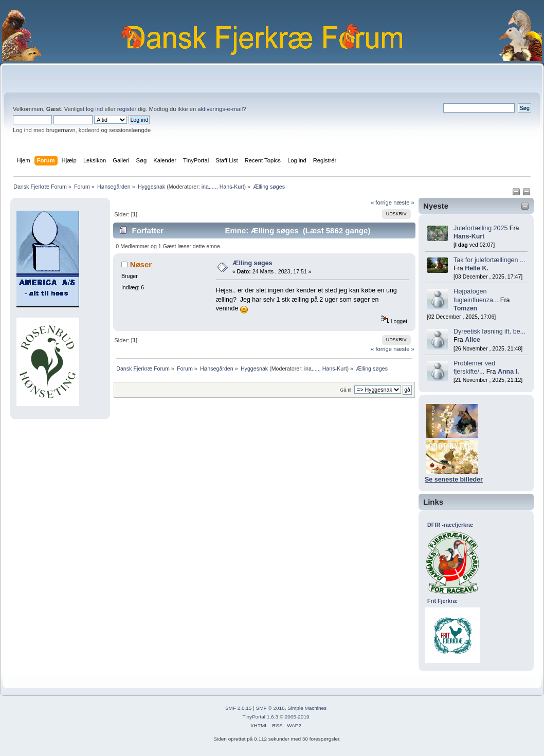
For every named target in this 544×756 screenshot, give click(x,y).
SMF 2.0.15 (239, 708)
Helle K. (477, 268)
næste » (404, 202)
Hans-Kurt (232, 187)
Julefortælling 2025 (480, 228)
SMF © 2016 (270, 708)
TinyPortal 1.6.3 (260, 717)
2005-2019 (297, 717)
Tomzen (465, 308)
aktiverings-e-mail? (222, 109)
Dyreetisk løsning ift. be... (489, 331)
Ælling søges (252, 263)
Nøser (141, 264)
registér (127, 109)
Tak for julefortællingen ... (489, 260)
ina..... (209, 187)
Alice (473, 340)
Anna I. (509, 372)
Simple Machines (307, 708)
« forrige (381, 202)
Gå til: (346, 390)
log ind (94, 109)
